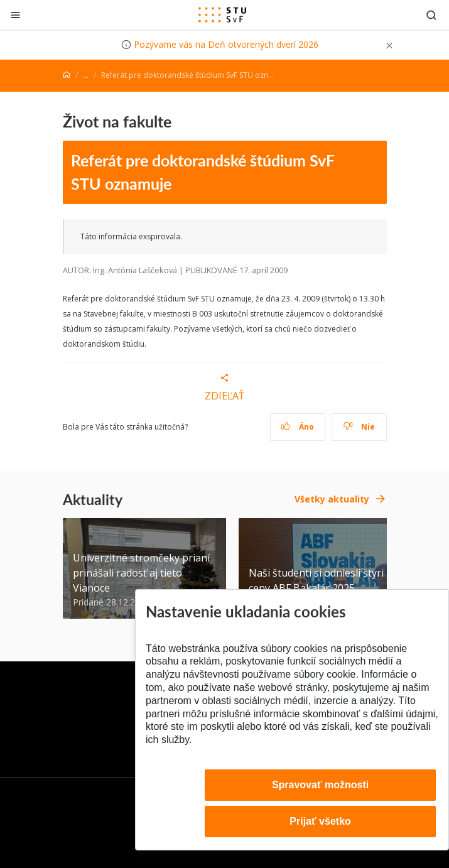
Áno (297, 427)
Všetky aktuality (332, 499)
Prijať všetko (320, 821)
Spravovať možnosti (320, 785)
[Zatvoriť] (15, 15)
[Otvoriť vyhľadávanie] (431, 15)
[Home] (67, 75)
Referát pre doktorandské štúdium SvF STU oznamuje (203, 172)
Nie (359, 427)
